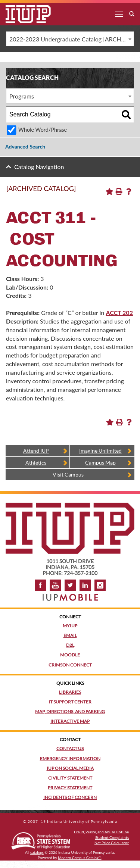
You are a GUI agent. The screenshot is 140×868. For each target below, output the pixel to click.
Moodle (70, 655)
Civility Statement (70, 778)
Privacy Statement (70, 788)
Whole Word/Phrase (43, 130)
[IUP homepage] (70, 506)
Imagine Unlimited (100, 451)
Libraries (70, 692)
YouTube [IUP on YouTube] (55, 585)
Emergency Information (70, 758)
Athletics (36, 463)
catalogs (37, 852)
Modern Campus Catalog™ (80, 858)
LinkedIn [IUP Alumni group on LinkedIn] (85, 585)
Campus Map (100, 463)
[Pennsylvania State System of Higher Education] (41, 839)
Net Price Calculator (112, 843)
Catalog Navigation (39, 167)
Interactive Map (70, 721)
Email (70, 635)
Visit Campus (68, 474)
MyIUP (70, 626)
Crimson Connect (70, 665)
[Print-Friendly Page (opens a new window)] (119, 191)
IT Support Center (70, 702)
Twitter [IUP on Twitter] (70, 585)
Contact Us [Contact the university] (70, 748)
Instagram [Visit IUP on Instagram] (100, 585)
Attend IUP (36, 451)
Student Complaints (112, 837)
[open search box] (132, 14)
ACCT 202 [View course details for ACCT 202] (119, 313)
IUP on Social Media (70, 768)
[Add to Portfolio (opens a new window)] (109, 191)
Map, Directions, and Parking (70, 711)
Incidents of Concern (70, 797)
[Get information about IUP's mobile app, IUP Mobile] (70, 595)
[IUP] (23, 14)
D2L (70, 645)
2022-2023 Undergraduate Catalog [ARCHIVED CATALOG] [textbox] (71, 39)
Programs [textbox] (22, 96)
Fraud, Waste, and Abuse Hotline (101, 832)
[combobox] (70, 39)
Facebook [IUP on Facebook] (40, 585)
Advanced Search (25, 146)
